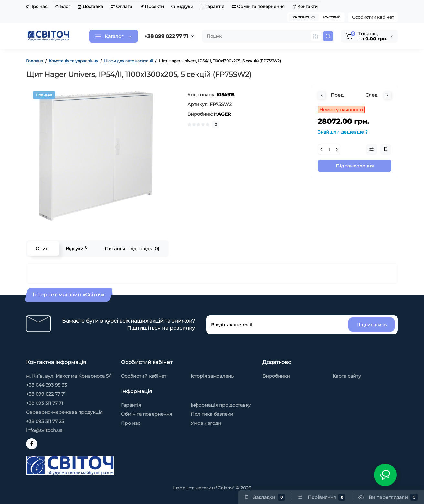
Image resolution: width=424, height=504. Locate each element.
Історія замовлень (212, 376)
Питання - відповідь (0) (132, 249)
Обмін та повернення (258, 6)
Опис (42, 249)
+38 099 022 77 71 (166, 36)
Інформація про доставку (221, 405)
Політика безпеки (212, 414)
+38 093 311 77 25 (45, 421)
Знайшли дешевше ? (343, 132)
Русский (332, 17)
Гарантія (212, 6)
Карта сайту (347, 376)
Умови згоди (206, 423)
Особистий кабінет (373, 17)
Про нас (37, 6)
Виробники (276, 376)
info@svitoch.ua (44, 430)
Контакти (305, 6)
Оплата (121, 6)
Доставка (90, 6)
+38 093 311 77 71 (45, 403)
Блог (62, 6)
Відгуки (182, 6)
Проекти (152, 6)
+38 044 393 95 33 (47, 385)
